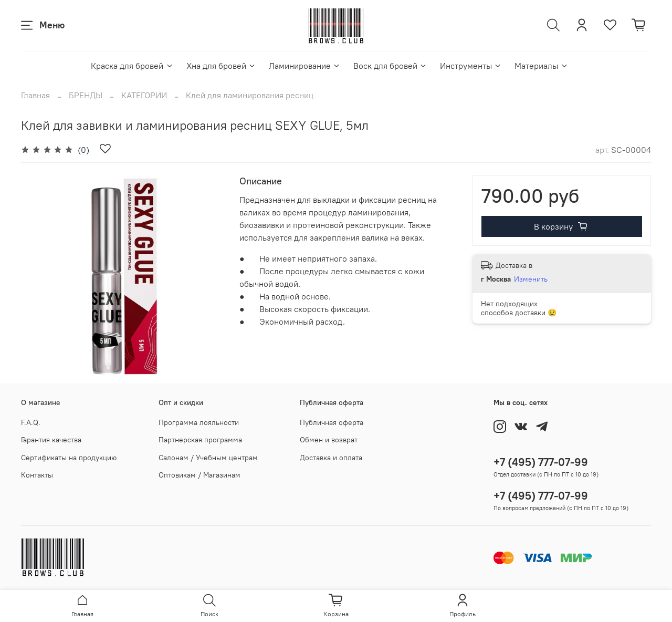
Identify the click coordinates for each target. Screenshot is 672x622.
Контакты (37, 475)
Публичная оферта (332, 422)
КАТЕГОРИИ (144, 95)
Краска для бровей (132, 66)
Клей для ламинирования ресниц (250, 95)
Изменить (531, 279)
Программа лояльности (199, 422)
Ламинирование (305, 66)
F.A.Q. (31, 422)
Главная (35, 95)
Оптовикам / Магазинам (199, 475)
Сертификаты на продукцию (69, 458)
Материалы (541, 66)
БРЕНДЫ (86, 95)
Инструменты (471, 66)
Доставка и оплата (331, 458)
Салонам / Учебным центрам (208, 458)
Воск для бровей (390, 66)
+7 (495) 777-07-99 (541, 462)
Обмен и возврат (329, 440)
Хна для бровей (221, 66)
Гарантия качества (51, 440)
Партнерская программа (200, 440)
